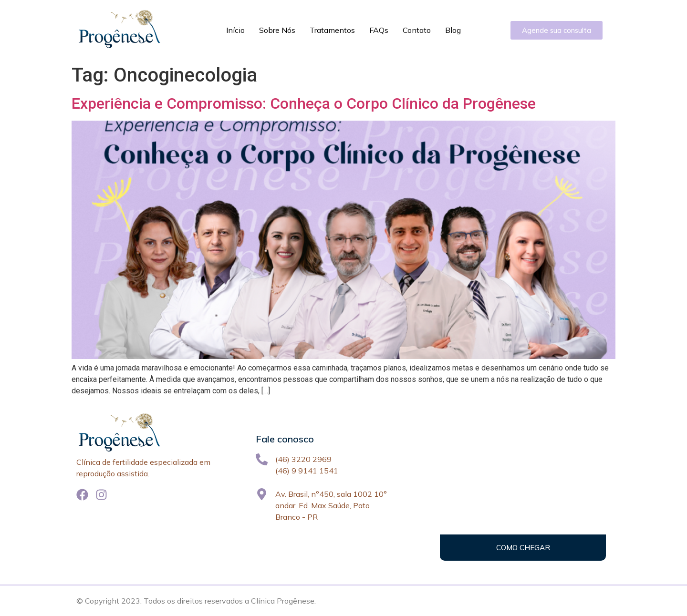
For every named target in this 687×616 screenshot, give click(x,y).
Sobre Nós (277, 30)
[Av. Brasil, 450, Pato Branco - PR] (523, 487)
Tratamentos (332, 30)
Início (235, 30)
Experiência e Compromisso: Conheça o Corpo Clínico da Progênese (304, 103)
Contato (417, 30)
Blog (453, 30)
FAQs (379, 30)
